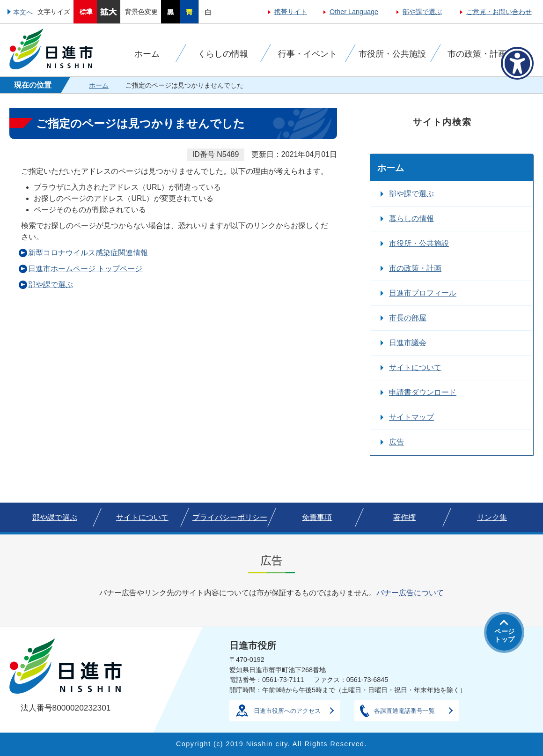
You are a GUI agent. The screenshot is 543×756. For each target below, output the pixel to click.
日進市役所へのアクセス (287, 711)
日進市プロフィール (423, 293)
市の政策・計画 (415, 268)
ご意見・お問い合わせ (499, 12)
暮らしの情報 (411, 219)
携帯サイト (291, 12)
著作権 (404, 517)
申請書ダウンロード (423, 392)
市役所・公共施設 (419, 243)
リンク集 (492, 517)
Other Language (354, 12)
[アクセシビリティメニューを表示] (517, 63)
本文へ (23, 12)
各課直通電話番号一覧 (404, 711)
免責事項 (317, 517)
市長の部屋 (408, 318)
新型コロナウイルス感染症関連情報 (88, 253)
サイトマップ (411, 417)
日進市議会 (408, 343)
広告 (396, 442)
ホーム (99, 85)
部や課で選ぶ (422, 12)
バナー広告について (410, 593)
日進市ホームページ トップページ (85, 269)
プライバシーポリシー (230, 517)
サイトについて (415, 367)
